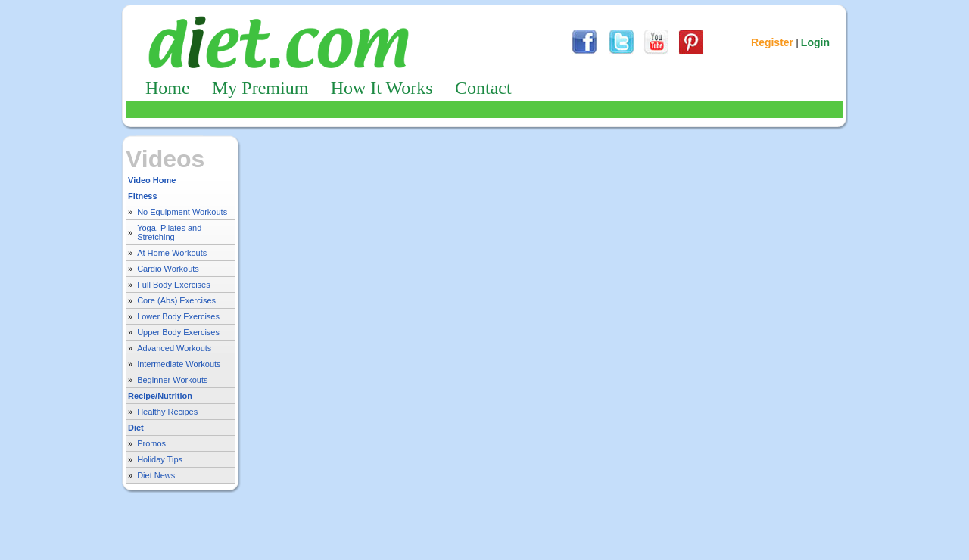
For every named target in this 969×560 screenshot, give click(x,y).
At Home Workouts (172, 253)
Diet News (156, 475)
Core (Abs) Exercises (176, 300)
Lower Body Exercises (178, 316)
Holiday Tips (160, 459)
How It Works (382, 88)
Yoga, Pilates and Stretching (169, 232)
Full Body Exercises (174, 285)
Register (772, 42)
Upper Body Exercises (178, 332)
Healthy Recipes (167, 412)
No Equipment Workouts (182, 212)
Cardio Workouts (168, 269)
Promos (151, 443)
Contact (483, 88)
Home (168, 88)
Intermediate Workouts (179, 364)
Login (815, 42)
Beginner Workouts (172, 380)
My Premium (260, 88)
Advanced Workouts (174, 348)
